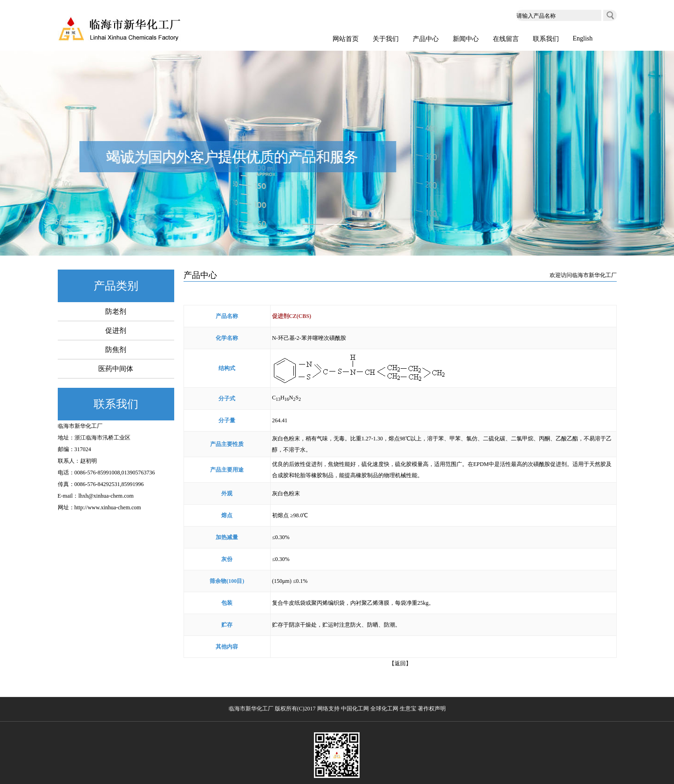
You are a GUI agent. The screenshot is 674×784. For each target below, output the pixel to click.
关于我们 (386, 39)
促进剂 (116, 331)
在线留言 (506, 39)
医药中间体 (116, 369)
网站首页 (346, 39)
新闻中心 (466, 39)
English (583, 38)
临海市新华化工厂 (80, 426)
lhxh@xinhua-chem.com (106, 496)
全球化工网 (384, 709)
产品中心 (426, 39)
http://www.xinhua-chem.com (108, 507)
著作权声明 (432, 709)
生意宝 (408, 709)
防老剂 (116, 311)
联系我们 (546, 39)
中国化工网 (355, 709)
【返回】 (400, 663)
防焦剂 (116, 350)
